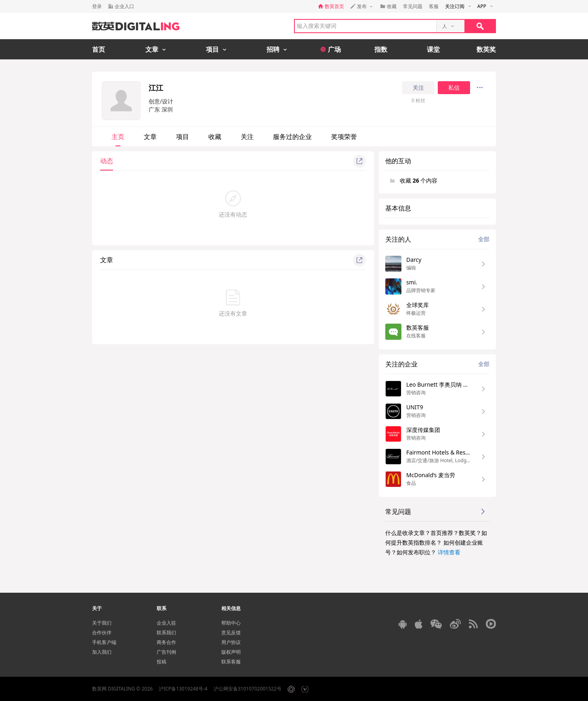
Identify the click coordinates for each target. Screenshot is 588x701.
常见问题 (413, 6)
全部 (484, 239)
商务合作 (166, 642)
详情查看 (449, 552)
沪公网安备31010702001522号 (248, 689)
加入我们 (102, 652)
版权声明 (231, 652)
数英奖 (486, 49)
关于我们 (102, 623)
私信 (454, 88)
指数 (381, 49)
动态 (107, 161)
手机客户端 (104, 642)
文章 (150, 137)
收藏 (215, 137)
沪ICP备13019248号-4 (183, 689)
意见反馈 (231, 633)
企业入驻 (166, 623)
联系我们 (166, 633)
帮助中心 (231, 623)
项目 (183, 137)
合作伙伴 (102, 633)
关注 (418, 88)
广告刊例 (166, 652)
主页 (118, 137)
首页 (99, 49)
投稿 (162, 662)
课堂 (433, 49)
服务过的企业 (292, 137)
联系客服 (231, 662)
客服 (434, 6)
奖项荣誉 (344, 137)
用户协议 (231, 642)
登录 (97, 6)
